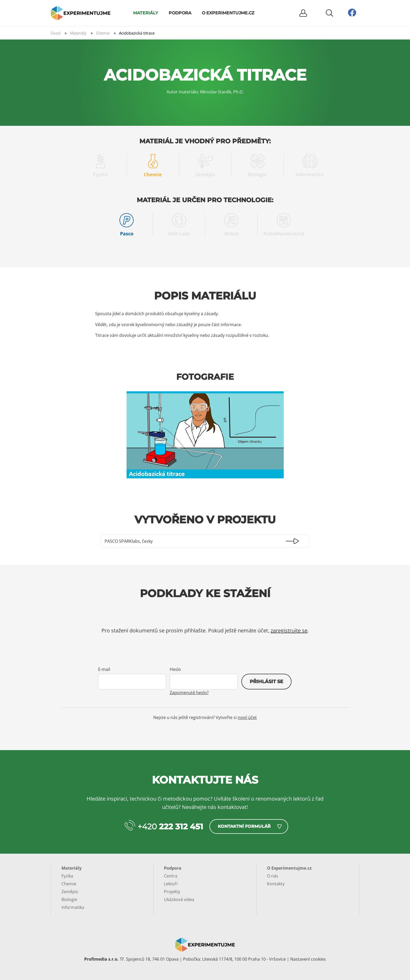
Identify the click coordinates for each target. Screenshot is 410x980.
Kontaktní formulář (244, 826)
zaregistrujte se (289, 630)
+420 (170, 827)
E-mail (104, 669)
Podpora (180, 13)
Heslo (175, 669)
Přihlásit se (266, 682)
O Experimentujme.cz (228, 13)
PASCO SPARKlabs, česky (129, 541)
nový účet (247, 717)
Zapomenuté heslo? (189, 693)
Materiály (146, 13)
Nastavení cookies (308, 959)
